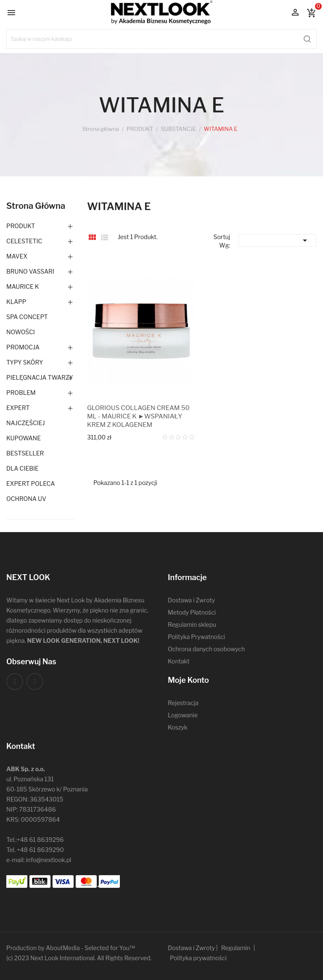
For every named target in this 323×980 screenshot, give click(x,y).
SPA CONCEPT (27, 317)
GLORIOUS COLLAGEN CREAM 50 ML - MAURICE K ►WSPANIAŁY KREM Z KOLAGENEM (138, 416)
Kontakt (179, 661)
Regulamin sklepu (192, 624)
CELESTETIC (24, 241)
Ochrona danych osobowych (206, 649)
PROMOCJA (23, 347)
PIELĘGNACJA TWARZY (40, 377)
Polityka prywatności (198, 958)
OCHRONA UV (26, 499)
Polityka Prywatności (196, 637)
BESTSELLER (25, 453)
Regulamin (236, 948)
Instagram (35, 682)
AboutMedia (63, 948)
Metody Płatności (192, 612)
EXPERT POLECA (30, 483)
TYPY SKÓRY (25, 362)
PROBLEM (21, 393)
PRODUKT (21, 226)
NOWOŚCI (21, 332)
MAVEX (17, 256)
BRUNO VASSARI (30, 271)
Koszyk (178, 727)
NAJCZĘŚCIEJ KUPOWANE (26, 430)
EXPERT (18, 408)
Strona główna (36, 206)
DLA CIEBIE (23, 468)
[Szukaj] (161, 39)
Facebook (15, 682)
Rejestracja (183, 703)
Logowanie (183, 715)
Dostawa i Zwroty (191, 600)
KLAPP (16, 302)
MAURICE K (23, 286)
